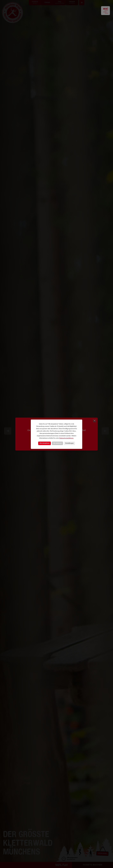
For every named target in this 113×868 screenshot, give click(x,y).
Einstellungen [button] (69, 443)
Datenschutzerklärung (66, 438)
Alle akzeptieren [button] (45, 443)
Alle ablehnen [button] (57, 443)
